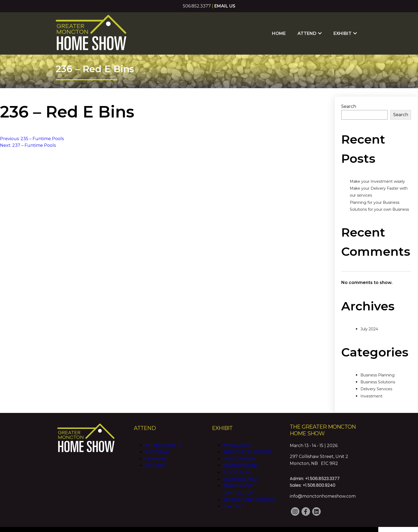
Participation (239, 452)
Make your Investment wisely (377, 174)
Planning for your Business (375, 196)
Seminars (156, 452)
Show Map (157, 445)
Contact (155, 459)
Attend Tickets (163, 438)
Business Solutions (378, 375)
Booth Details (240, 472)
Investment (371, 389)
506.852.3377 (197, 6)
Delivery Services (376, 382)
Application (237, 438)
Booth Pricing (240, 459)
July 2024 (369, 322)
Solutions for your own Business (379, 202)
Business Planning (377, 368)
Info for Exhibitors (247, 445)
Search (349, 100)
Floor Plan (236, 465)
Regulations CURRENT (249, 492)
